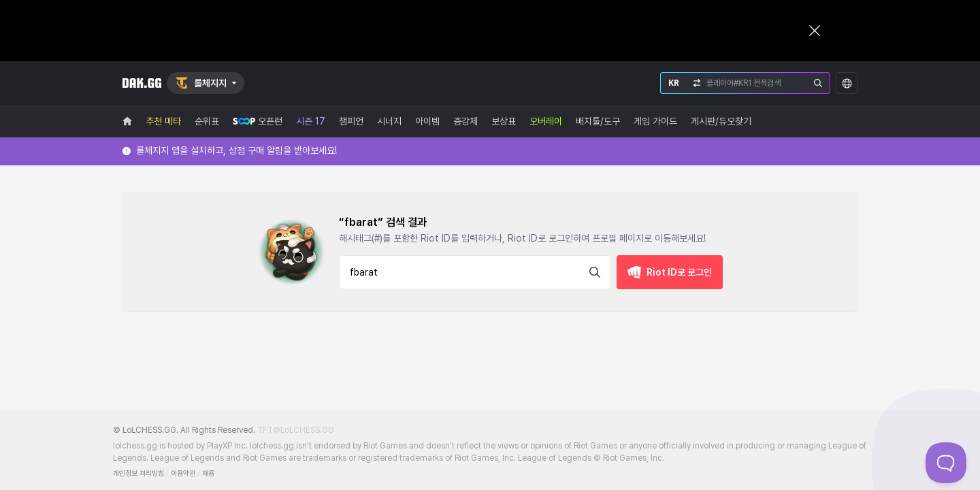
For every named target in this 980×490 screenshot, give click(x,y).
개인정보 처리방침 (138, 473)
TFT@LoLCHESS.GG (296, 430)
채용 (208, 473)
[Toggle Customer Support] (946, 463)
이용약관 (183, 473)
